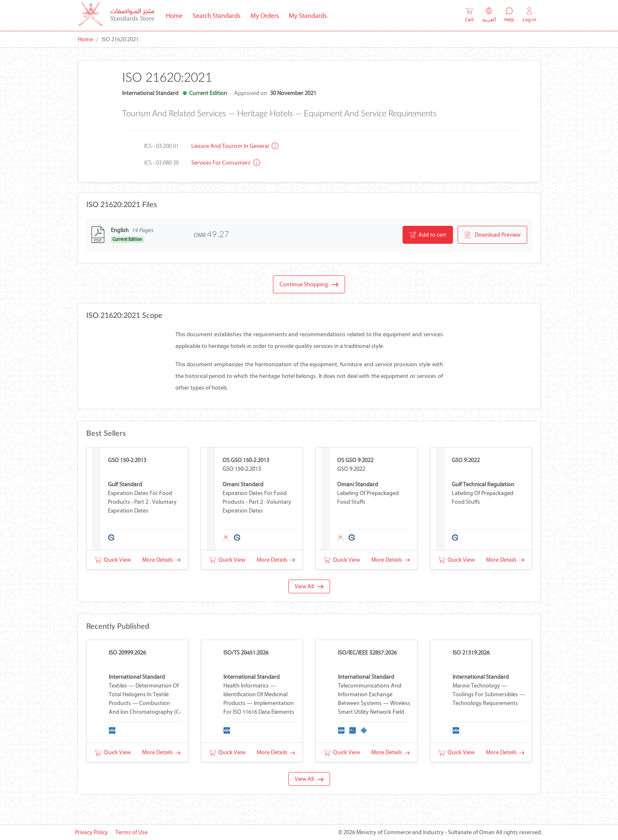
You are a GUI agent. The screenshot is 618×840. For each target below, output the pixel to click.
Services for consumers (226, 163)
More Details (161, 560)
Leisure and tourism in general (235, 146)
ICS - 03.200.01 (161, 146)
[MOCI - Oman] (116, 16)
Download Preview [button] (492, 235)
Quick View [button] (113, 560)
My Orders (265, 16)
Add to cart (428, 235)
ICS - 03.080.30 (161, 163)
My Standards (308, 16)
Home (177, 15)
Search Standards (219, 15)
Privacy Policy (91, 832)
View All (309, 586)
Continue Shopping (309, 285)
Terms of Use (131, 832)
